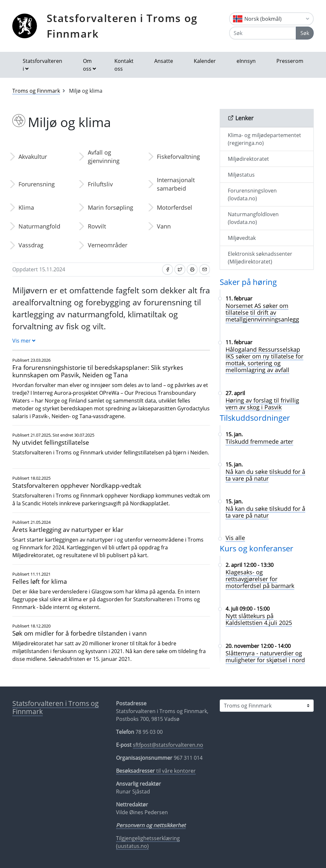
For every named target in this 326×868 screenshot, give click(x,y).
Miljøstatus (241, 175)
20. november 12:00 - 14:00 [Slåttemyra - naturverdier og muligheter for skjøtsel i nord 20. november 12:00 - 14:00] (258, 646)
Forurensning (37, 184)
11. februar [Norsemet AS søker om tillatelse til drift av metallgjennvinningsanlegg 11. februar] (239, 299)
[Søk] (263, 33)
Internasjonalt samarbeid (176, 184)
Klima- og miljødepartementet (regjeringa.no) (264, 139)
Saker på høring (248, 282)
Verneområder (108, 245)
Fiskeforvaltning (178, 157)
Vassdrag (31, 245)
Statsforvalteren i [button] (42, 65)
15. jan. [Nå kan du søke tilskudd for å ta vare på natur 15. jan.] (234, 464)
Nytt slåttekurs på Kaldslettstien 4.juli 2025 (259, 619)
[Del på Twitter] (180, 270)
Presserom (290, 61)
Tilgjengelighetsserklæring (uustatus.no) (148, 842)
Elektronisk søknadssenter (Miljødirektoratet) (260, 258)
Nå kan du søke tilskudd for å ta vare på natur (265, 475)
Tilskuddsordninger (255, 418)
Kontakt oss (124, 65)
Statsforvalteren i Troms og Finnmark (122, 26)
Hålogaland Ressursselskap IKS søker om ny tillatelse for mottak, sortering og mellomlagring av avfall (264, 360)
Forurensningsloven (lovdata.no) (252, 194)
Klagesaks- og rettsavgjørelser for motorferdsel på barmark (260, 579)
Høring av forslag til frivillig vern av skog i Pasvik (262, 404)
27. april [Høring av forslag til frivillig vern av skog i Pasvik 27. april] (235, 393)
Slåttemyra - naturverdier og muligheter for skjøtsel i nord (265, 657)
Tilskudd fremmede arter (259, 441)
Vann (164, 226)
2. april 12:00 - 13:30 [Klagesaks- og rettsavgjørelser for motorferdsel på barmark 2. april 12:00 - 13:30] (250, 565)
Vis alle (235, 538)
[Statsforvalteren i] (267, 706)
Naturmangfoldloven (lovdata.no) (253, 218)
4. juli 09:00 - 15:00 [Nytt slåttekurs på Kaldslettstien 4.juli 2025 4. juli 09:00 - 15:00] (248, 609)
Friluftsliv (100, 184)
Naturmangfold (39, 226)
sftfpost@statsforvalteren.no (168, 745)
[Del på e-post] (204, 270)
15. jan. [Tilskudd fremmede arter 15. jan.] (234, 434)
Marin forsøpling (111, 207)
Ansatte (164, 61)
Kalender (205, 61)
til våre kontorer (156, 771)
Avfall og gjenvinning (104, 157)
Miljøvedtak (242, 238)
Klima (26, 207)
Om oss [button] (87, 65)
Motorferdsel (175, 207)
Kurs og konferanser (256, 548)
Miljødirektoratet (248, 159)
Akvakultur (33, 157)
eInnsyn (246, 61)
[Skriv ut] (192, 270)
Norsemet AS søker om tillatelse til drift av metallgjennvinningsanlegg (262, 312)
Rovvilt (97, 226)
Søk (305, 33)
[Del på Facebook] (168, 270)
